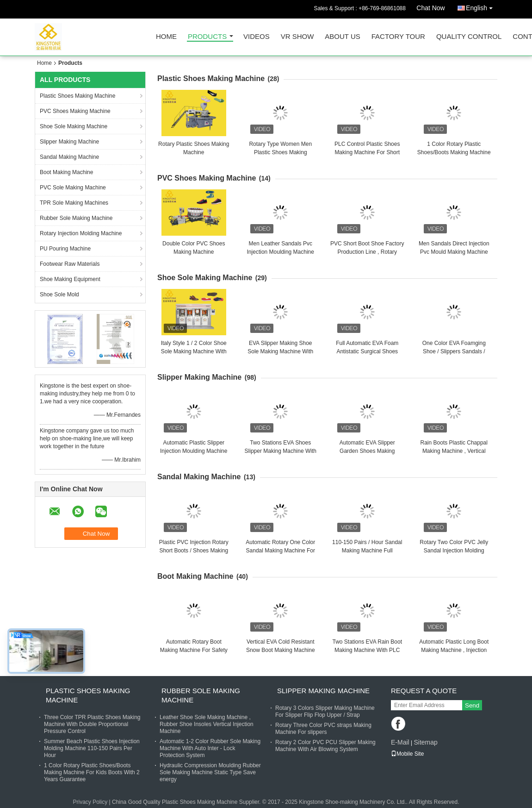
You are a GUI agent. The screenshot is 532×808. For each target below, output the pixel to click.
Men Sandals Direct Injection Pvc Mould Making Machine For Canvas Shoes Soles (454, 252)
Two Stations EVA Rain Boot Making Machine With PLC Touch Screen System (367, 650)
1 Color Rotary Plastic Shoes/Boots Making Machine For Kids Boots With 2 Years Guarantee (92, 772)
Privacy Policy (90, 802)
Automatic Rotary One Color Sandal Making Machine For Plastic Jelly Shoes (280, 551)
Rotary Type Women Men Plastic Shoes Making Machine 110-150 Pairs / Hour (281, 152)
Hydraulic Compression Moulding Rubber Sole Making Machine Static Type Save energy (210, 772)
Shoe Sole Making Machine (74, 126)
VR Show (297, 37)
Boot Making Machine (66, 172)
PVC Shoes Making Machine (75, 111)
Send (472, 705)
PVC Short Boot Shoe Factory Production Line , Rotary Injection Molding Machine (367, 252)
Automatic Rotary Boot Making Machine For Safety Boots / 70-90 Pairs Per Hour (194, 650)
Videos (257, 37)
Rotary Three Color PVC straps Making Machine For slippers (323, 729)
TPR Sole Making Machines (74, 203)
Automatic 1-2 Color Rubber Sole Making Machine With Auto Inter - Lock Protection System (210, 748)
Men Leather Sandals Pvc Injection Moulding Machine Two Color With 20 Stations (281, 252)
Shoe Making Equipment (70, 279)
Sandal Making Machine (69, 157)
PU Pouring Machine (65, 249)
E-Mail (400, 742)
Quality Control (469, 37)
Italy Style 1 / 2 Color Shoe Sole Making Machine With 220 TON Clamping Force (194, 351)
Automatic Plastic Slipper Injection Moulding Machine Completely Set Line (194, 451)
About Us (342, 37)
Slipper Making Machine (69, 142)
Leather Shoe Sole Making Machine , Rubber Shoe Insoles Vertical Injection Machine (207, 724)
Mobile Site (407, 754)
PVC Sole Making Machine (73, 188)
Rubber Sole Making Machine (76, 218)
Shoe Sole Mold (59, 294)
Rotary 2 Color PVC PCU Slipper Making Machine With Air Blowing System (325, 746)
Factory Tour (398, 37)
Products (207, 37)
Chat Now (430, 8)
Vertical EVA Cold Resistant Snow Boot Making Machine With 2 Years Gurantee (281, 650)
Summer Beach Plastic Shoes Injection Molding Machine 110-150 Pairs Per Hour (92, 748)
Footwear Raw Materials (70, 264)
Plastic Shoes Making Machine (77, 96)
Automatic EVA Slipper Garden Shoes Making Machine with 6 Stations (367, 451)
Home (166, 37)
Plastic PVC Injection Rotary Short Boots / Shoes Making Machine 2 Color (194, 551)
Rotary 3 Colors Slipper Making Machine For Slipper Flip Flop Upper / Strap (325, 711)
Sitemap (425, 742)
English (482, 6)
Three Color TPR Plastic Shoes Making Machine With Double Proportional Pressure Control (92, 724)
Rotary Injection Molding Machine (81, 233)
